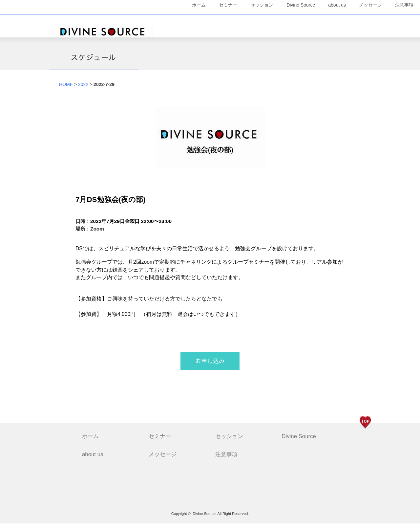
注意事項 (355, 35)
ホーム (181, 20)
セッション (244, 20)
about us (319, 20)
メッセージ (353, 20)
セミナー (210, 20)
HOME (66, 93)
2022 (83, 93)
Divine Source (283, 20)
